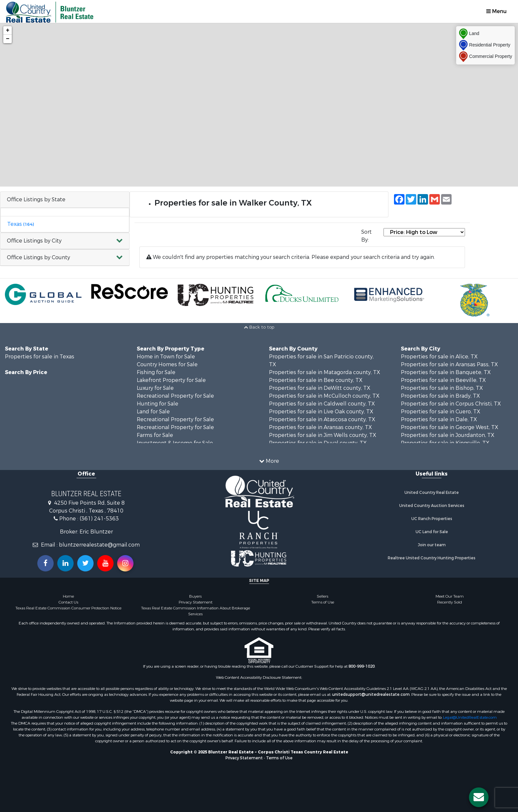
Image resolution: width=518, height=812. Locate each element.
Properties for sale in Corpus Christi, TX (451, 404)
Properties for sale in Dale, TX (439, 419)
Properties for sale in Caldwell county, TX (322, 404)
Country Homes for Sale (167, 364)
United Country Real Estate (432, 493)
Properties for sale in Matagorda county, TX (325, 372)
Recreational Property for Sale (175, 396)
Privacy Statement (196, 602)
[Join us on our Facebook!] (45, 563)
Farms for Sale (155, 435)
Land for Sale (153, 412)
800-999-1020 (362, 666)
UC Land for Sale (432, 532)
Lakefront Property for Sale (171, 380)
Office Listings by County (38, 257)
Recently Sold (450, 602)
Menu (496, 11)
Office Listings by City (34, 241)
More (269, 461)
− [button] (8, 39)
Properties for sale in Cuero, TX (441, 412)
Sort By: (366, 236)
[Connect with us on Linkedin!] (65, 563)
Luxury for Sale (155, 388)
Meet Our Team (450, 596)
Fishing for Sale (156, 372)
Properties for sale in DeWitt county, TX (320, 388)
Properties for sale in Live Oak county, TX (321, 412)
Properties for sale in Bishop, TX (442, 388)
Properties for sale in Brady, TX (440, 396)
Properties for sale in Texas (40, 357)
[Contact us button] (479, 797)
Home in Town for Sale (166, 357)
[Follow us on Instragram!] (125, 563)
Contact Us (68, 602)
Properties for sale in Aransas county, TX (321, 427)
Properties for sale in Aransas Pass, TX (449, 364)
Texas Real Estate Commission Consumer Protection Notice (68, 608)
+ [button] (8, 30)
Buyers (195, 596)
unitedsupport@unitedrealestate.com (371, 695)
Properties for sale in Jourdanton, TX (448, 435)
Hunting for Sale (158, 404)
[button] (65, 241)
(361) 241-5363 (99, 519)
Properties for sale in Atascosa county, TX (322, 419)
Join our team (432, 545)
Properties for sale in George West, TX (450, 427)
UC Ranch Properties (432, 519)
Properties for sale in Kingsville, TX (445, 443)
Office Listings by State (36, 199)
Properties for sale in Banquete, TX (446, 372)
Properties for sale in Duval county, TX (318, 443)
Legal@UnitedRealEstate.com (470, 717)
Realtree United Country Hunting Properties (432, 558)
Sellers (322, 596)
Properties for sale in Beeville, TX (443, 380)
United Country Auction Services (432, 506)
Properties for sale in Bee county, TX (316, 380)
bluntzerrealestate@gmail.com (99, 545)
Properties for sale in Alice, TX (439, 357)
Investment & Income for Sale (175, 443)
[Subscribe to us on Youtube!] (105, 563)
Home (68, 596)
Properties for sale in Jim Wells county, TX (323, 435)
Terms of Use (323, 602)
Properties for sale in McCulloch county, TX (324, 396)
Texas (20, 224)
